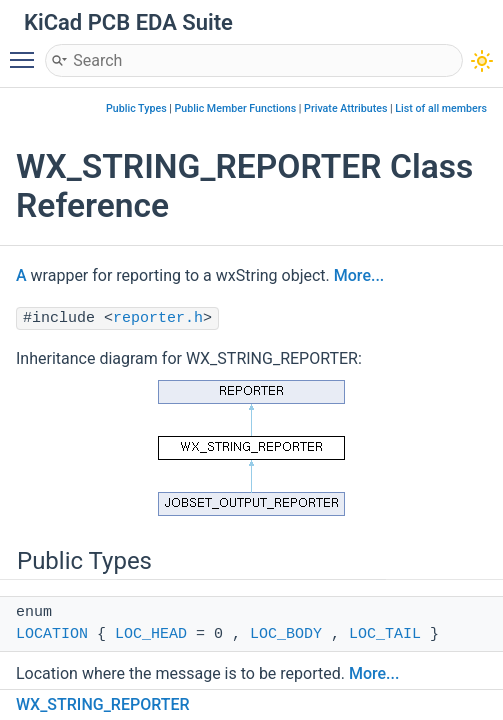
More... (359, 275)
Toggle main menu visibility (27, 51)
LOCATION (52, 634)
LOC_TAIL (385, 634)
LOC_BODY (286, 634)
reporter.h (158, 318)
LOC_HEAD (151, 634)
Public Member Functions (236, 108)
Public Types (136, 108)
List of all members (441, 108)
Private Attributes (345, 108)
